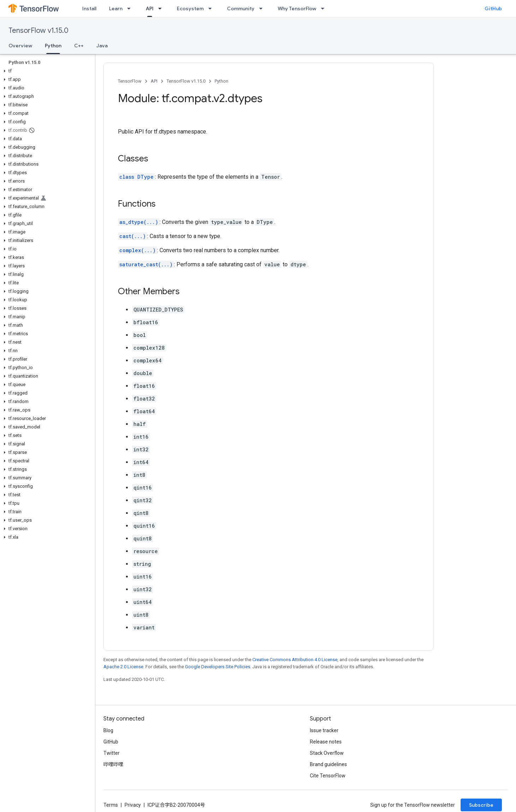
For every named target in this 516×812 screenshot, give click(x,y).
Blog (108, 730)
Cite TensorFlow (328, 776)
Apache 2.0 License (123, 667)
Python (221, 81)
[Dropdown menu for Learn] (131, 8)
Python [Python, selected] (53, 46)
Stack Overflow (327, 753)
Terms (111, 805)
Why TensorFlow (297, 8)
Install (89, 8)
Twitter (112, 753)
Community (241, 8)
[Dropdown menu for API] (162, 8)
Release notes (326, 742)
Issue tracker (324, 730)
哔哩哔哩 (113, 764)
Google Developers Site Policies (218, 667)
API (154, 81)
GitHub (493, 8)
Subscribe (481, 805)
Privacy (133, 805)
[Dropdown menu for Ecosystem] (212, 8)
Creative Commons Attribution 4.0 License (295, 660)
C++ (79, 46)
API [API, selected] (150, 8)
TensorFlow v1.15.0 (38, 31)
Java (102, 46)
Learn (116, 8)
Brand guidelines (328, 764)
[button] (46, 71)
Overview (20, 46)
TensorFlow (130, 81)
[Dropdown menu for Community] (263, 8)
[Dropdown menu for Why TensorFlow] (325, 8)
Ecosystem (190, 8)
